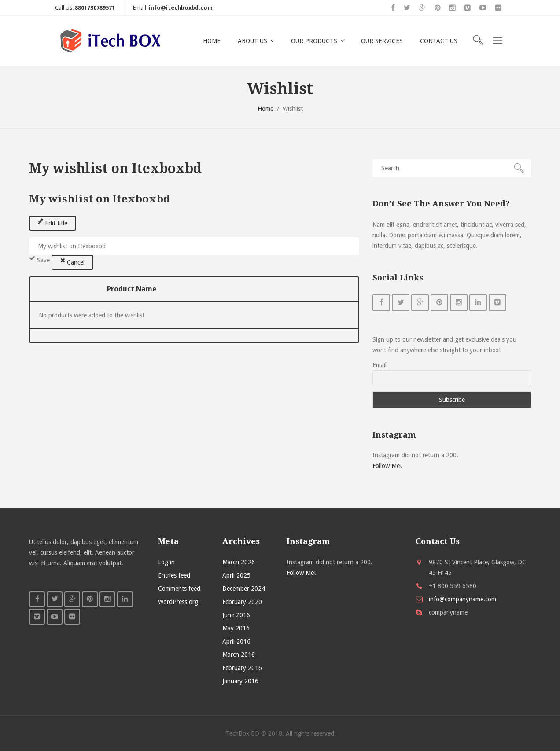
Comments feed (179, 589)
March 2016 (239, 655)
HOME (212, 41)
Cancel (72, 261)
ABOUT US (252, 41)
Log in (166, 562)
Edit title (53, 222)
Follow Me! (387, 466)
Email (379, 365)
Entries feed (174, 575)
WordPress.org (178, 602)
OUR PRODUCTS (314, 41)
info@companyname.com (462, 599)
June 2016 (236, 615)
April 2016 (236, 641)
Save (39, 259)
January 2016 (240, 681)
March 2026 (239, 562)
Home (265, 109)
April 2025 (236, 575)
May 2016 (236, 628)
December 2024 (244, 589)
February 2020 (242, 602)
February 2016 (242, 668)
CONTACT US (439, 41)
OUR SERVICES (382, 41)
